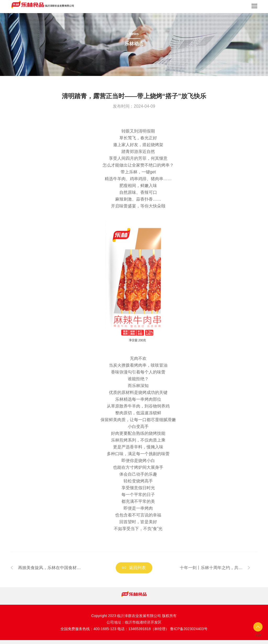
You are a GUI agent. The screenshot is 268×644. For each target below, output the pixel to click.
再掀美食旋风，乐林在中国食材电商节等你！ (49, 569)
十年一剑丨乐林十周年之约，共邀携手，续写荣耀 (211, 569)
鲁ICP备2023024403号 (189, 629)
